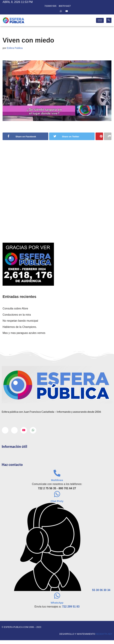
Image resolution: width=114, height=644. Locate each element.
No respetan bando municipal (20, 321)
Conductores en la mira (17, 315)
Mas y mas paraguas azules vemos (24, 333)
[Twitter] (55, 11)
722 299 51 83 (71, 607)
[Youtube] (67, 11)
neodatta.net (104, 634)
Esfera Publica (15, 48)
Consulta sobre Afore (15, 309)
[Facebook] (49, 11)
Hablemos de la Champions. (20, 327)
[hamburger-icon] (100, 20)
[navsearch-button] (109, 20)
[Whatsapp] (61, 11)
